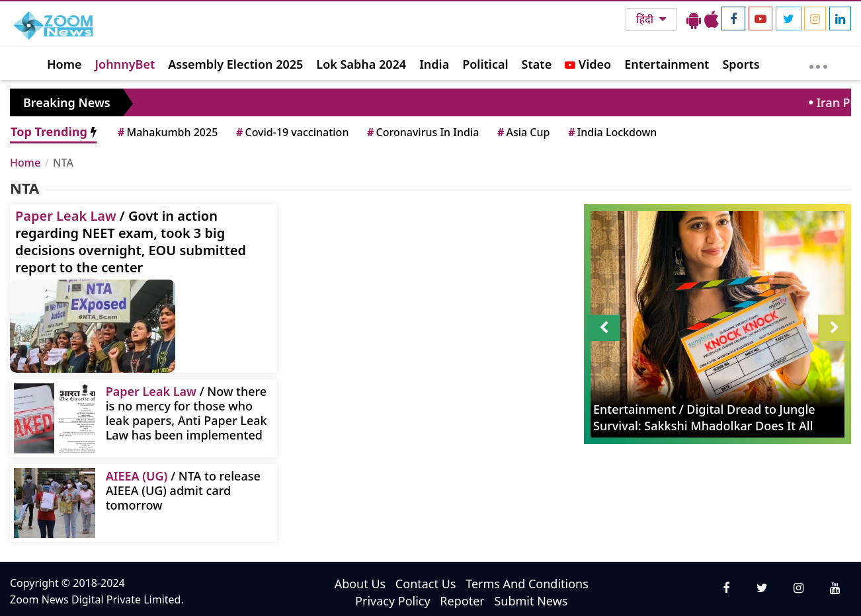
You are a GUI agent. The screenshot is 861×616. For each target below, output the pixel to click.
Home (64, 64)
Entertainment (667, 64)
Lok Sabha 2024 (361, 64)
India (434, 64)
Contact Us (426, 584)
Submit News (531, 601)
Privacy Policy (393, 601)
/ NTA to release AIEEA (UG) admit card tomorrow (183, 490)
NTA (63, 163)
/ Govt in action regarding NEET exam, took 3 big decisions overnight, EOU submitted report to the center (131, 242)
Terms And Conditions (527, 584)
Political (485, 64)
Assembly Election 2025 (235, 64)
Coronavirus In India (422, 132)
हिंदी (646, 19)
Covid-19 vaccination (291, 132)
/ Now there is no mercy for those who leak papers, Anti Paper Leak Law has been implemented (186, 413)
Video (588, 64)
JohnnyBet (125, 64)
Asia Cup (522, 132)
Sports (741, 64)
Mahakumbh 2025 (167, 132)
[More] (818, 63)
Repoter (462, 601)
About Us (360, 584)
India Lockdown (611, 132)
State (537, 64)
